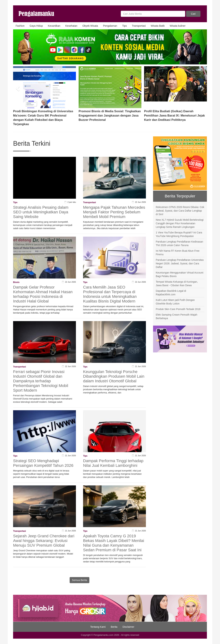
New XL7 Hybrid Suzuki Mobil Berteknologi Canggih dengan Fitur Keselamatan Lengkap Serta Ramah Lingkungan (180, 223)
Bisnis (16, 282)
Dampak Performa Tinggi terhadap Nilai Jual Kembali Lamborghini (113, 463)
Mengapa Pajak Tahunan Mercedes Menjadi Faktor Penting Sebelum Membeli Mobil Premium (114, 212)
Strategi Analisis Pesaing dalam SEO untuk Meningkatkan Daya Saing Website (41, 212)
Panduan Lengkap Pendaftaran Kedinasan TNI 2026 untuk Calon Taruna (179, 243)
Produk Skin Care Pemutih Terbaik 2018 (178, 309)
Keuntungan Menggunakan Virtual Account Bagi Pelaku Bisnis (180, 274)
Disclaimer (128, 627)
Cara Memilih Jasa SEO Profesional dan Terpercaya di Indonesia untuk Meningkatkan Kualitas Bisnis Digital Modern (110, 294)
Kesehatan (71, 26)
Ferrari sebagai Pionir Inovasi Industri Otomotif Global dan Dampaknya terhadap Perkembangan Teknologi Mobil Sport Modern (41, 381)
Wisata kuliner (178, 26)
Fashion (20, 26)
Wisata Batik (158, 26)
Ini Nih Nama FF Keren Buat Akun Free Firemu (178, 253)
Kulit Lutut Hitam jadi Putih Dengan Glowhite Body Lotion (175, 302)
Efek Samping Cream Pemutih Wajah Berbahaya (176, 316)
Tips (125, 26)
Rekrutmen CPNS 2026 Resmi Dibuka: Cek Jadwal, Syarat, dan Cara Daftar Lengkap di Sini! (180, 211)
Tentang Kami (98, 627)
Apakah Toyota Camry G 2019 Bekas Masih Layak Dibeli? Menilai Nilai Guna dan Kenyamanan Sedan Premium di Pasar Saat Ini (114, 543)
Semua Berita (80, 580)
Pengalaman (110, 26)
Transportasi (139, 26)
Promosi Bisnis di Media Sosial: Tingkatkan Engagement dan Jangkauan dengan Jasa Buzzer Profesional (110, 116)
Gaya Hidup (36, 26)
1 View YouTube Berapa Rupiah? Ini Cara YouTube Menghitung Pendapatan (179, 234)
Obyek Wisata (90, 26)
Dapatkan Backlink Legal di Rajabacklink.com (171, 293)
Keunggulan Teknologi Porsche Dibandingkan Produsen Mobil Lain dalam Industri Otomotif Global (114, 376)
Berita (114, 627)
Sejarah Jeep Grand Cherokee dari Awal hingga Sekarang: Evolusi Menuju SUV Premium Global (44, 541)
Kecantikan (54, 26)
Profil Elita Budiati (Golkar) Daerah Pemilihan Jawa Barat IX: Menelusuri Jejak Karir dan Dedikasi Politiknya (175, 116)
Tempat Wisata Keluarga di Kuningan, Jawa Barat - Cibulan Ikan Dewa (177, 284)
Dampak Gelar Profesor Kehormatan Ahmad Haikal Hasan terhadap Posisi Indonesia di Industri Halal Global (43, 294)
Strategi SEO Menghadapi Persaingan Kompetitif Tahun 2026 (43, 463)
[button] (18, 87)
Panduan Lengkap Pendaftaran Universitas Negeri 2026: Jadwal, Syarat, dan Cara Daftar (180, 263)
